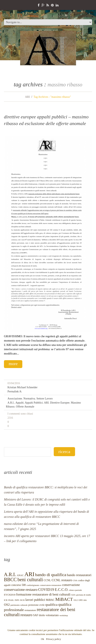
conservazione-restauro (21, 590)
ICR (6, 600)
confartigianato (33, 585)
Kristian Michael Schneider (23, 387)
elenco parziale (75, 590)
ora (85, 600)
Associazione (15, 399)
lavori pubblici (35, 600)
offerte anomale (25, 407)
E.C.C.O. (62, 590)
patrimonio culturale (19, 605)
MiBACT (64, 599)
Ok (42, 639)
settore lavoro (44, 399)
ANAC (20, 575)
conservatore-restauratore (51, 585)
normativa (29, 399)
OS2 (7, 605)
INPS (17, 600)
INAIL (11, 600)
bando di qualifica (51, 575)
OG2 (76, 600)
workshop (64, 615)
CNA (75, 581)
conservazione (71, 585)
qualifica (51, 605)
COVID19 (46, 590)
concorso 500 (18, 585)
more (13, 364)
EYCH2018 (10, 595)
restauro (26, 615)
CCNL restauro (62, 580)
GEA (73, 595)
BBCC (10, 580)
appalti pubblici (34, 403)
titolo (42, 615)
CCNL (47, 580)
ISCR (22, 600)
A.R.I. (11, 403)
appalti (19, 403)
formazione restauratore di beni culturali (43, 594)
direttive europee (60, 403)
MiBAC (50, 600)
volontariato (52, 615)
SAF (36, 615)
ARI (27, 97)
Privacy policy (53, 639)
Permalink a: (15, 391)
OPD (80, 600)
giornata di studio (84, 595)
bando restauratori (79, 575)
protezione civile (36, 605)
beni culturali (30, 580)
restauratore (30, 610)
